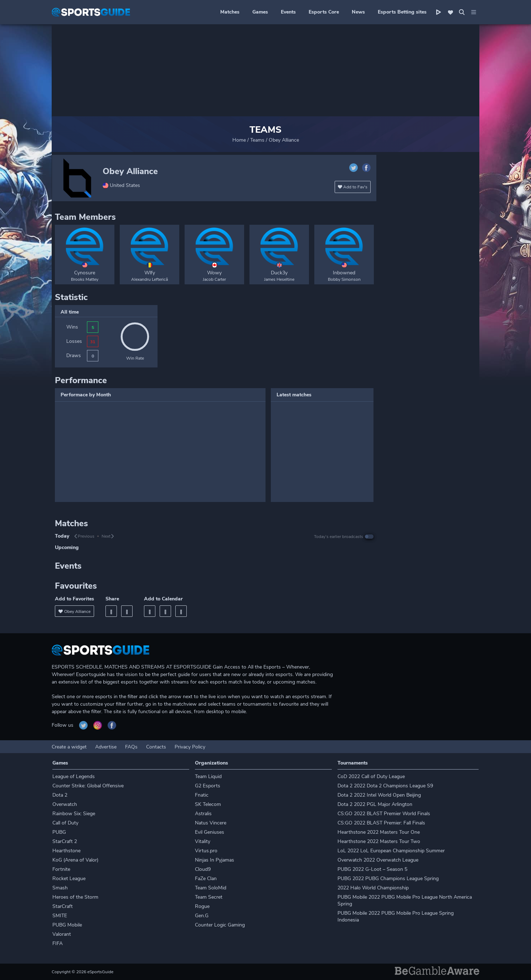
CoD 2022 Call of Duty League (371, 776)
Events (288, 12)
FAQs (131, 747)
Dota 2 (60, 795)
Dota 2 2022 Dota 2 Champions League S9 (385, 786)
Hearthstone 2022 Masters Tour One (379, 832)
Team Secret (209, 897)
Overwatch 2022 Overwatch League (378, 860)
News (358, 12)
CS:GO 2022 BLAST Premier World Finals (384, 814)
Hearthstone (66, 851)
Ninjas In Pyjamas (215, 860)
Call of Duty (65, 823)
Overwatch (65, 804)
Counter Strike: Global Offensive (88, 786)
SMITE (60, 916)
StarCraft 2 (65, 841)
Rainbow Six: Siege (74, 814)
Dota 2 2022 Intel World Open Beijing (379, 795)
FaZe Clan (206, 879)
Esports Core (324, 12)
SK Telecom (208, 804)
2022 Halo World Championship (373, 888)
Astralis (203, 814)
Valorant (62, 934)
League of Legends (74, 776)
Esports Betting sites (402, 12)
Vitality (203, 841)
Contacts (156, 747)
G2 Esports (208, 786)
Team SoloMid (211, 888)
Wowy (214, 273)
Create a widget (69, 747)
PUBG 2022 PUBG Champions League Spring (388, 879)
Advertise (106, 747)
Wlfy (150, 273)
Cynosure (85, 273)
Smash (60, 888)
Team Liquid (208, 776)
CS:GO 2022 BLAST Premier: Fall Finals (381, 823)
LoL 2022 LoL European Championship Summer (391, 851)
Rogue (202, 906)
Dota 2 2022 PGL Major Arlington (375, 804)
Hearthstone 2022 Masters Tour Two (379, 841)
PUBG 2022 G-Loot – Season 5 (372, 869)
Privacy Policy (190, 747)
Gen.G (202, 916)
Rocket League (69, 879)
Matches (230, 12)
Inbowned (344, 273)
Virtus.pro (206, 851)
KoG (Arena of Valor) (75, 860)
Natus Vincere (211, 823)
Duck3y (279, 273)
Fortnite (61, 869)
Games (260, 12)
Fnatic (202, 795)
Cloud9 (203, 869)
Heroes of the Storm (75, 897)
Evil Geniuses (210, 832)
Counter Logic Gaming (220, 925)
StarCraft (63, 906)
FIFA (58, 943)
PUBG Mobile (67, 925)
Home (239, 140)
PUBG (59, 832)
